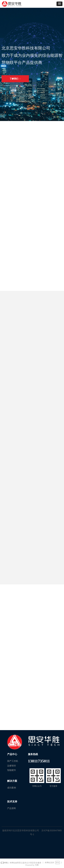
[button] (59, 4)
